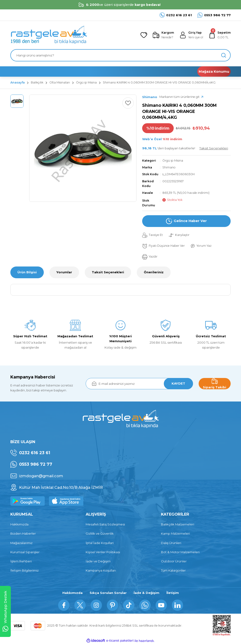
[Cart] (220, 35)
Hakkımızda (19, 524)
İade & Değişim (147, 593)
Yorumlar (64, 272)
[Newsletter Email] (139, 384)
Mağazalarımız (21, 543)
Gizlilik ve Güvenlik (100, 533)
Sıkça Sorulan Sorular (108, 593)
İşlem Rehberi (21, 561)
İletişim (173, 593)
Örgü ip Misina (173, 161)
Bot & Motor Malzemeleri (180, 552)
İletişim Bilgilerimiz (24, 570)
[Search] (120, 55)
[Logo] (49, 35)
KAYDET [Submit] (178, 383)
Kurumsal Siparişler (25, 552)
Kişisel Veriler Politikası (103, 552)
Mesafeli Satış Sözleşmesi (105, 524)
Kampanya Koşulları (101, 570)
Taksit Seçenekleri (108, 272)
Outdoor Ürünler (174, 561)
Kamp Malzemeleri (175, 533)
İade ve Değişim (98, 561)
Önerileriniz (154, 272)
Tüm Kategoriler (173, 570)
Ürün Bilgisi (27, 272)
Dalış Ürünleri (171, 543)
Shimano (169, 167)
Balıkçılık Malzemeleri (178, 524)
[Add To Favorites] (128, 103)
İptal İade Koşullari (100, 543)
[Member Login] (191, 35)
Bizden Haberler (23, 533)
